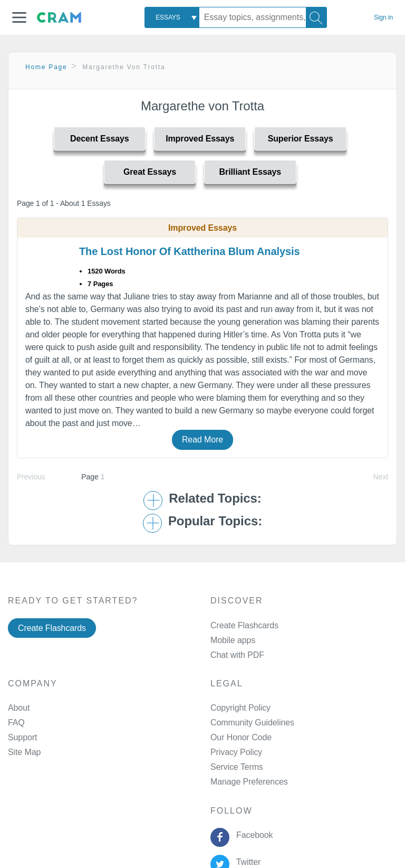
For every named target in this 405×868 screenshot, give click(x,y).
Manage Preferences (249, 782)
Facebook (252, 835)
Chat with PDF (237, 655)
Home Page (46, 67)
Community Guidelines (252, 723)
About (19, 708)
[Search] (316, 17)
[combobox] (172, 17)
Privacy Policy (236, 752)
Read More (202, 440)
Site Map (24, 752)
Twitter (246, 862)
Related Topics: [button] (215, 498)
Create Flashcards (52, 628)
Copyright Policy (240, 708)
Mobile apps (233, 640)
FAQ (16, 723)
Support (22, 737)
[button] (19, 17)
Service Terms (237, 767)
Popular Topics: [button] (215, 521)
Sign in (383, 17)
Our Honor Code (241, 737)
